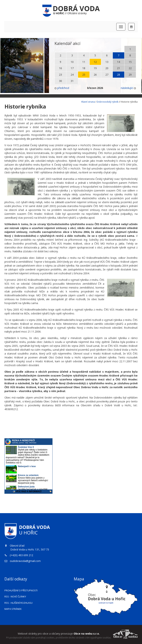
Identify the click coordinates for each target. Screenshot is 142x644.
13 (107, 62)
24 (72, 75)
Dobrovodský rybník (108, 102)
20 (107, 68)
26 (95, 75)
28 (119, 75)
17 (72, 68)
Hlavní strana (88, 102)
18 (84, 68)
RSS (15, 596)
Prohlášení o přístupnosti (21, 590)
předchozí (62, 88)
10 (72, 62)
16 (60, 68)
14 (119, 62)
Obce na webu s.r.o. (87, 634)
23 (60, 75)
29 (130, 75)
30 (60, 81)
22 (130, 68)
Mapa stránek (13, 609)
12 (95, 62)
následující (128, 88)
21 (119, 68)
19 (95, 68)
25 (84, 75)
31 (72, 81)
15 (130, 62)
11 (84, 62)
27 (107, 75)
